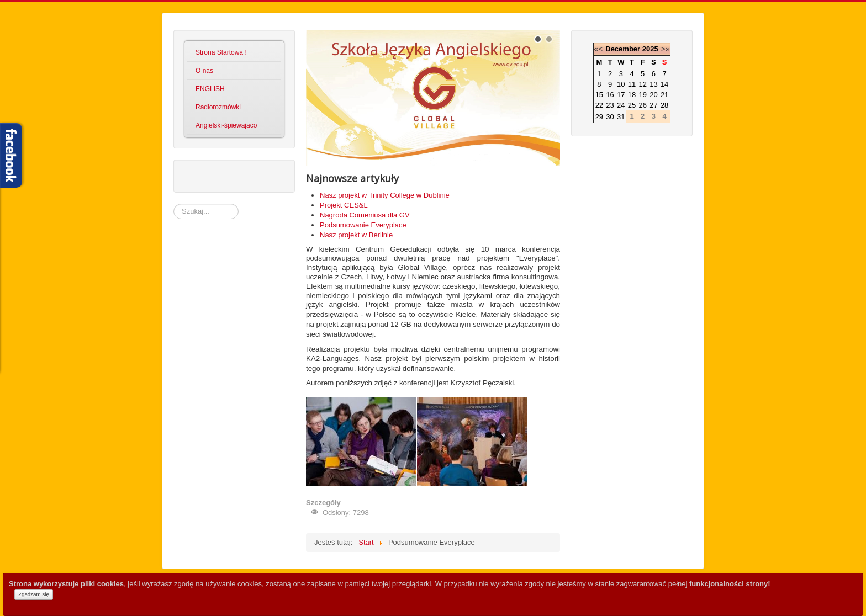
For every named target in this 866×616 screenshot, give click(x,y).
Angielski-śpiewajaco (226, 125)
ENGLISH (210, 89)
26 (642, 105)
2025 (650, 49)
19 (642, 95)
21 (664, 95)
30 (610, 117)
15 (599, 95)
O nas (204, 71)
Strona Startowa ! (221, 52)
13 (653, 84)
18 (632, 95)
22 (599, 105)
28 (664, 105)
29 (599, 117)
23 (610, 105)
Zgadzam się (34, 594)
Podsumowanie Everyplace (363, 225)
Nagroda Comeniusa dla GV (365, 215)
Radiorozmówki (218, 107)
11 (632, 84)
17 (621, 95)
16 (610, 95)
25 (632, 105)
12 (642, 84)
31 (621, 117)
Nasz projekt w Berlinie (356, 235)
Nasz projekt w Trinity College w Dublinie (385, 195)
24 (621, 105)
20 (653, 95)
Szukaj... (174, 204)
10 (621, 84)
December (623, 49)
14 (664, 84)
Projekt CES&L (344, 205)
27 (653, 105)
